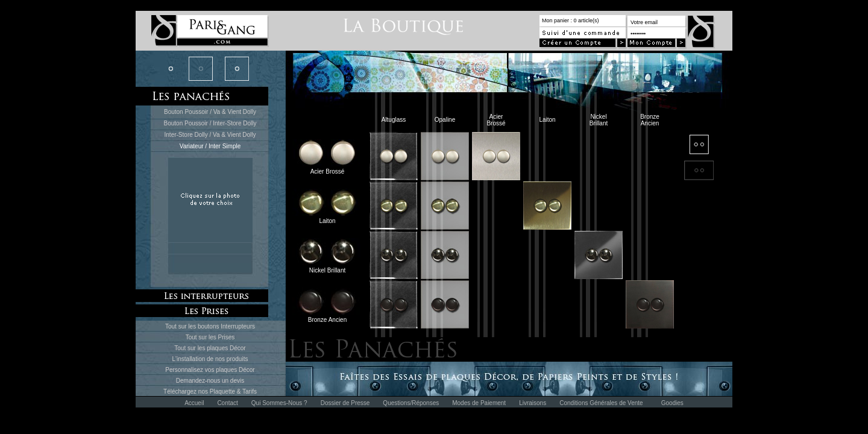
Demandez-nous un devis (210, 381)
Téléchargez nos (187, 392)
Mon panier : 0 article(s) (571, 20)
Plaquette (222, 392)
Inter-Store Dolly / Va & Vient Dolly (210, 135)
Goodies (672, 403)
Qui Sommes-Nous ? (279, 403)
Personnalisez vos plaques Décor (210, 370)
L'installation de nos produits (210, 359)
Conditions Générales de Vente (601, 403)
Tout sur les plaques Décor (210, 348)
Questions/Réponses (411, 403)
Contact (227, 403)
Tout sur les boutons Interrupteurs (210, 326)
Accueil (194, 403)
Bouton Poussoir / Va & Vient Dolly (210, 112)
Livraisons (533, 403)
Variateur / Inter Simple (210, 146)
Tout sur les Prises (210, 337)
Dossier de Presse (345, 403)
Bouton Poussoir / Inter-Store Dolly (210, 123)
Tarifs (250, 392)
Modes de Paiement (479, 403)
